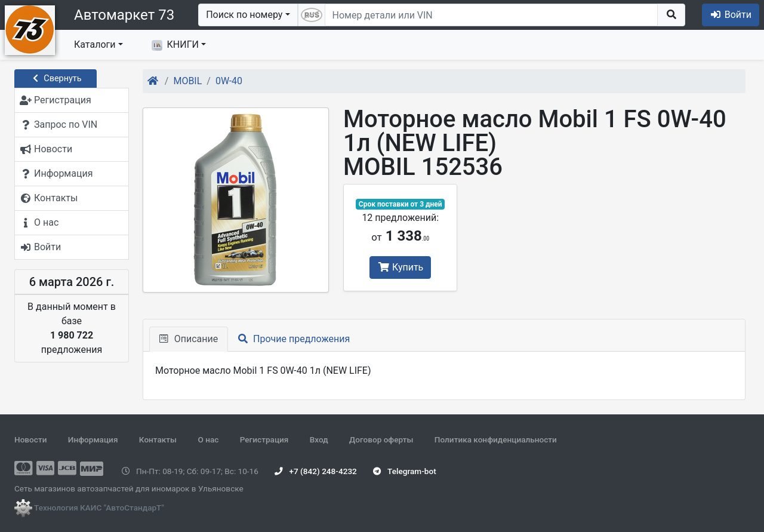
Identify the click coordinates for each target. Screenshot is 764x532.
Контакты (158, 439)
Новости (30, 439)
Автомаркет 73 (124, 15)
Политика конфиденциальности (496, 439)
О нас (208, 439)
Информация (93, 439)
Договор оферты (381, 439)
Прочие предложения (294, 339)
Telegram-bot (404, 471)
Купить (400, 267)
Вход (319, 439)
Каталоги (95, 44)
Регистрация (264, 439)
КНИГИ (175, 45)
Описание (189, 339)
